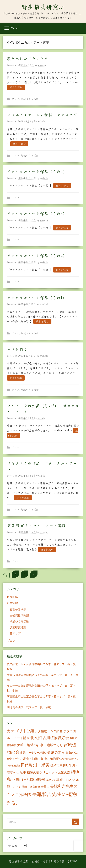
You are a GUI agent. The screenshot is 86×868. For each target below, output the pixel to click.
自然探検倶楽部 (19, 616)
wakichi (42, 65)
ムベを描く (17, 349)
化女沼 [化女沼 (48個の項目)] (36, 738)
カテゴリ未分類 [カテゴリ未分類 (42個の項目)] (20, 731)
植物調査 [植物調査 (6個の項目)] (16, 766)
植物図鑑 (12, 597)
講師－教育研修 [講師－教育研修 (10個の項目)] (31, 787)
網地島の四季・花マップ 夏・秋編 (29, 707)
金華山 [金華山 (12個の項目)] (45, 787)
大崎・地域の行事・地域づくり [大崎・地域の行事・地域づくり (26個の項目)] (40, 745)
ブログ (16, 99)
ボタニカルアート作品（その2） (37, 256)
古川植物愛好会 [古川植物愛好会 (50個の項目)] (56, 738)
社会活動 (12, 603)
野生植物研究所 (43, 7)
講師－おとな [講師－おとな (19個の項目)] (66, 780)
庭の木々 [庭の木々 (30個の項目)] (58, 752)
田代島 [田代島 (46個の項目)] (27, 765)
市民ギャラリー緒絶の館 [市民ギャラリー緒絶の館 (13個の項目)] (35, 753)
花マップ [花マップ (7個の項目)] (51, 780)
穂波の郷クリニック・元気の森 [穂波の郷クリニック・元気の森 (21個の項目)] (49, 773)
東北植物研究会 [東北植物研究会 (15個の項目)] (54, 759)
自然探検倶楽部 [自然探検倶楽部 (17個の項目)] (35, 780)
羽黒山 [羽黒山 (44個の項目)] (17, 780)
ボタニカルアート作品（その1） (37, 298)
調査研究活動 (18, 627)
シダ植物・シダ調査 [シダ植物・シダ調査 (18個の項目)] (49, 731)
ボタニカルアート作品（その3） (37, 214)
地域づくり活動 (30, 99)
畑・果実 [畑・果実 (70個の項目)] (41, 765)
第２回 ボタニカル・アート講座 (36, 526)
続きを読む (16, 87)
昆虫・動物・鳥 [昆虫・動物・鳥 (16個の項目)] (33, 759)
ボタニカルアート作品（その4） (37, 172)
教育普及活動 (18, 610)
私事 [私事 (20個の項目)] (23, 773)
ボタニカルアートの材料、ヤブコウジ (42, 115)
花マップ (15, 633)
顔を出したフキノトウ (28, 59)
